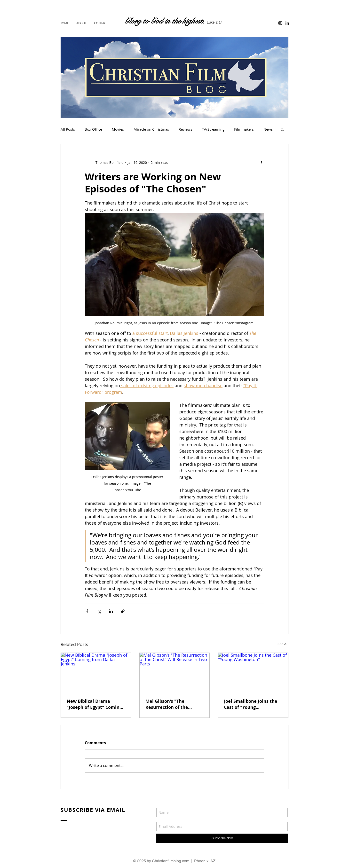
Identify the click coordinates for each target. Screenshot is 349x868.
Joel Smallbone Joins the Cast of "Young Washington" (251, 704)
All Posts (68, 129)
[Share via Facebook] (87, 611)
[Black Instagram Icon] (280, 23)
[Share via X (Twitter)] (99, 611)
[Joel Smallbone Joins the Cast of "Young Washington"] (253, 672)
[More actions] (261, 162)
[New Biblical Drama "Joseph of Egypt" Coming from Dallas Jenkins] (96, 672)
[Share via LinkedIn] (111, 611)
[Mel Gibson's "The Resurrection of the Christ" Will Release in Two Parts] (175, 672)
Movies (118, 129)
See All (283, 644)
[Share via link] (123, 611)
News (268, 129)
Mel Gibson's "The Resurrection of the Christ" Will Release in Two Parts (170, 704)
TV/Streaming (213, 129)
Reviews (185, 129)
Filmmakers (244, 129)
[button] (282, 129)
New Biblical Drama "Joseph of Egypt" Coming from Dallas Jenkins (94, 704)
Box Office (93, 129)
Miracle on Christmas (151, 129)
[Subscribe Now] (222, 838)
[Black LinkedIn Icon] (287, 23)
